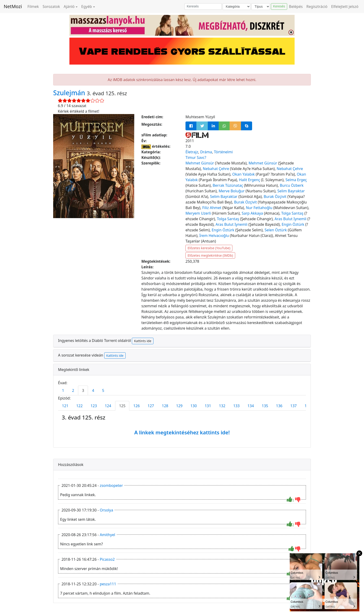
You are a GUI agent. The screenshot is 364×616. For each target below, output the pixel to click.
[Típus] (261, 7)
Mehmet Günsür (200, 163)
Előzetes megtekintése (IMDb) (210, 255)
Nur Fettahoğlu (259, 208)
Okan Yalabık (243, 174)
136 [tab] (279, 406)
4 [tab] (93, 390)
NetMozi (13, 6)
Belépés (296, 7)
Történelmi (223, 152)
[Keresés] (203, 7)
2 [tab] (73, 390)
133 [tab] (236, 406)
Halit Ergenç (249, 180)
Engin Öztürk (293, 224)
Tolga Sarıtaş (292, 213)
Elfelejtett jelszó (345, 7)
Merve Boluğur (232, 191)
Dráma (206, 152)
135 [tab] (265, 406)
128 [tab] (165, 406)
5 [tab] (103, 390)
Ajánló (69, 7)
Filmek (33, 7)
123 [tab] (94, 406)
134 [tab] (251, 406)
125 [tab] (122, 406)
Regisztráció (317, 7)
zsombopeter (111, 485)
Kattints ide (143, 341)
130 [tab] (193, 406)
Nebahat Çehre (216, 169)
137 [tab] (294, 406)
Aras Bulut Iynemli (291, 219)
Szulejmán (70, 93)
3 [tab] (83, 390)
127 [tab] (151, 406)
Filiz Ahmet (212, 208)
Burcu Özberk (292, 185)
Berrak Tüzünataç (228, 185)
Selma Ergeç (296, 180)
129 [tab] (179, 406)
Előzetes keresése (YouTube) (209, 248)
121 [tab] (65, 406)
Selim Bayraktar (291, 191)
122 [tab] (79, 406)
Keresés (279, 6)
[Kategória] (237, 7)
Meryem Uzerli (198, 213)
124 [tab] (108, 406)
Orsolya (107, 510)
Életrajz (192, 152)
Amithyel (107, 535)
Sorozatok (51, 7)
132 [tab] (222, 406)
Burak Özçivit (275, 197)
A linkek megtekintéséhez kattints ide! (182, 432)
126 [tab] (136, 406)
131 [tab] (208, 406)
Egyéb (87, 7)
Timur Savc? (196, 157)
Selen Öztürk (276, 230)
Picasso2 (107, 559)
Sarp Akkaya (252, 213)
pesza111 (108, 584)
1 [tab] (63, 390)
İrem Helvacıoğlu (214, 236)
